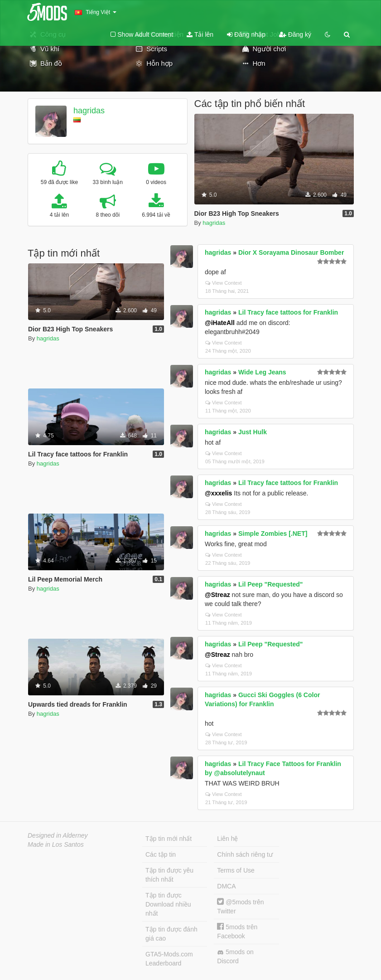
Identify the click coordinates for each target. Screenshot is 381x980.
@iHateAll (220, 323)
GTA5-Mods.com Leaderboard (169, 959)
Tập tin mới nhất (169, 839)
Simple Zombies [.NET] (273, 534)
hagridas (89, 111)
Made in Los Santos (56, 844)
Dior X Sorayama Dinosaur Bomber (291, 252)
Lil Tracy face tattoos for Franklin (288, 312)
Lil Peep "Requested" (270, 584)
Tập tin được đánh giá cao (171, 934)
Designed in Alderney (58, 835)
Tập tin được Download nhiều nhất (168, 904)
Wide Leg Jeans (262, 372)
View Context (224, 283)
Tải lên (200, 34)
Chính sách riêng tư (245, 854)
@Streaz (217, 595)
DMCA (226, 886)
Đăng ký (295, 34)
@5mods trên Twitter (240, 906)
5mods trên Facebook (237, 931)
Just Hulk (253, 432)
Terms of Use (236, 870)
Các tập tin (161, 854)
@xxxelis (218, 493)
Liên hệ (227, 839)
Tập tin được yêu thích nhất (169, 875)
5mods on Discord (235, 956)
